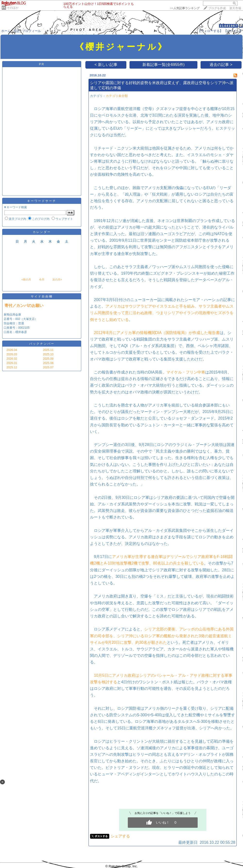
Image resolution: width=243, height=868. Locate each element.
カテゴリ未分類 (117, 96)
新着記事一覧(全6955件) (163, 65)
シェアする (120, 836)
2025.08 (48, 363)
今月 (42, 279)
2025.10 (48, 354)
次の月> (57, 279)
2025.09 (48, 359)
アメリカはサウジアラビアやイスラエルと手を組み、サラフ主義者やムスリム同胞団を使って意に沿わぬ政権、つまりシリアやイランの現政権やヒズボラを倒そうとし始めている (162, 313)
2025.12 (12, 367)
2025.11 (48, 350)
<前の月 (26, 279)
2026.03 (12, 354)
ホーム (6, 31)
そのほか (13, 8)
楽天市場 (235, 8)
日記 (16, 31)
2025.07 (48, 367)
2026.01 (12, 363)
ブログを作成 (217, 8)
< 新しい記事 (106, 65)
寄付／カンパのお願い (24, 306)
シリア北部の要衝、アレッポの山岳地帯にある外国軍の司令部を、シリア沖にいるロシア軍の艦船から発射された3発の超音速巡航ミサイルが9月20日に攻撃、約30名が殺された (162, 636)
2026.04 (12, 350)
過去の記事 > (221, 65)
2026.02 (12, 359)
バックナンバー (42, 344)
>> (185, 8)
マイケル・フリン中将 (186, 372)
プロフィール (32, 31)
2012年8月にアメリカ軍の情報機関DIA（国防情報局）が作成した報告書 (157, 333)
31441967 (228, 26)
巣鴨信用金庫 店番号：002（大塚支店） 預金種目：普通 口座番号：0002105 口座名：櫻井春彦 (21, 323)
